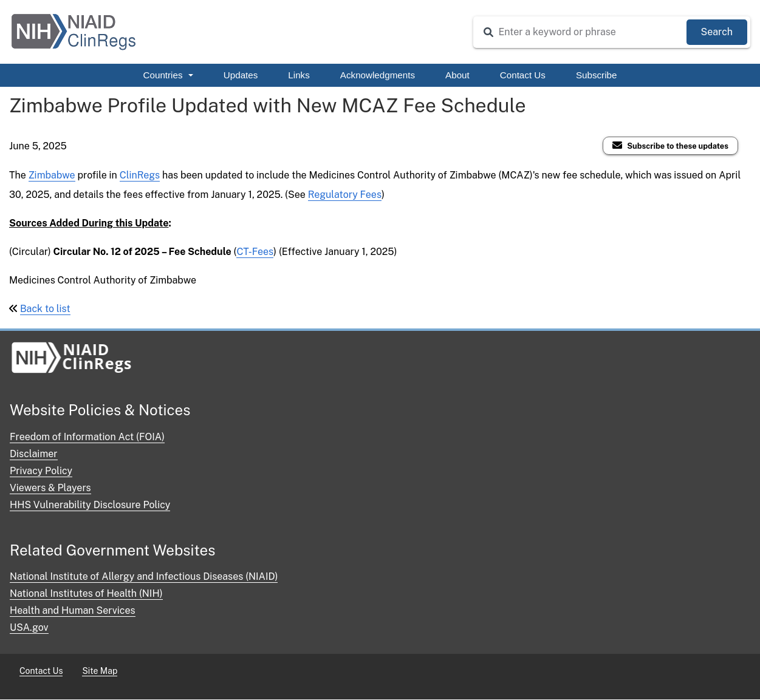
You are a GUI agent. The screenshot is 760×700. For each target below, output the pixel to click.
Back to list (45, 309)
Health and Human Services (73, 610)
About (457, 75)
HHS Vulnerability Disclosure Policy (90, 505)
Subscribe (597, 75)
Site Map (100, 671)
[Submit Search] (717, 32)
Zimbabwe (52, 175)
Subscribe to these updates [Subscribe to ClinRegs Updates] (678, 146)
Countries (168, 75)
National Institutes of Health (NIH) (86, 593)
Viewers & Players (50, 488)
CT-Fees (255, 252)
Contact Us (523, 75)
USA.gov (29, 627)
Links (299, 75)
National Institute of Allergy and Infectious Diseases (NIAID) (144, 576)
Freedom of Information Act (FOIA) (87, 437)
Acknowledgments (378, 75)
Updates (241, 75)
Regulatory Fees (345, 195)
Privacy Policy (41, 471)
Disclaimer (34, 454)
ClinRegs (140, 175)
